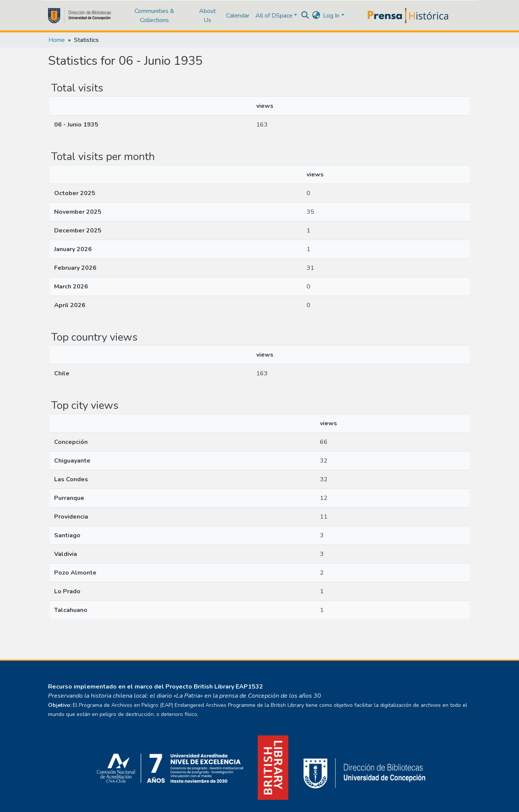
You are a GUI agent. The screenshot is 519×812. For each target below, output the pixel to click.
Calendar (238, 16)
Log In (331, 16)
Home (57, 40)
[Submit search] (305, 16)
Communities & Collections (154, 16)
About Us (207, 16)
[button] (316, 16)
